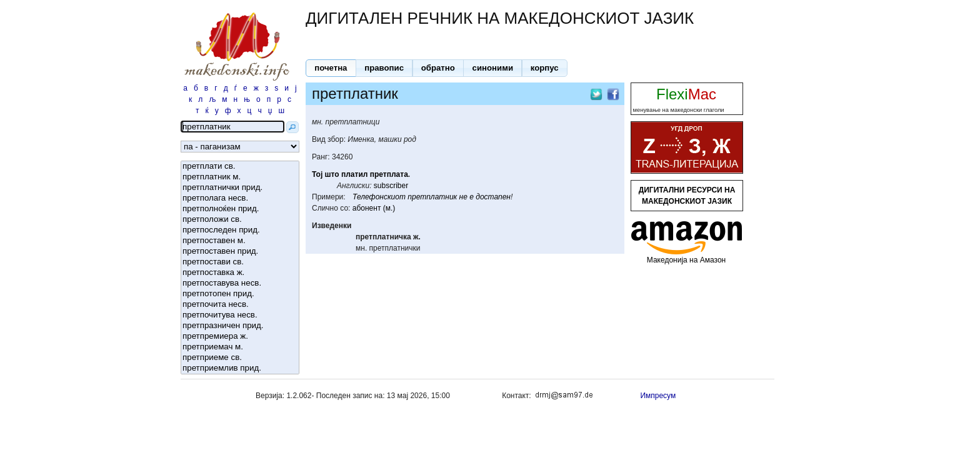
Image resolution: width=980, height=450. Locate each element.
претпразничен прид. (240, 326)
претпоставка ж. (240, 273)
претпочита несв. (240, 305)
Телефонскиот (379, 197)
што (332, 174)
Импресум (658, 396)
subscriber (391, 186)
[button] (331, 68)
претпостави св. (240, 262)
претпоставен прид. (240, 252)
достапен (493, 197)
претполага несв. (240, 198)
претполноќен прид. (240, 209)
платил (354, 174)
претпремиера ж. (240, 337)
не (463, 197)
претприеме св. (240, 358)
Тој (317, 174)
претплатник (432, 197)
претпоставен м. (240, 241)
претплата (389, 174)
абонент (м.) (374, 208)
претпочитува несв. (240, 315)
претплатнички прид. (240, 188)
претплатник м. (240, 177)
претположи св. (240, 220)
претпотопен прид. (240, 294)
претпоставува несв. (240, 283)
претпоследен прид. (240, 230)
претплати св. (240, 167)
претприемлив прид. (240, 368)
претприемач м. (240, 347)
